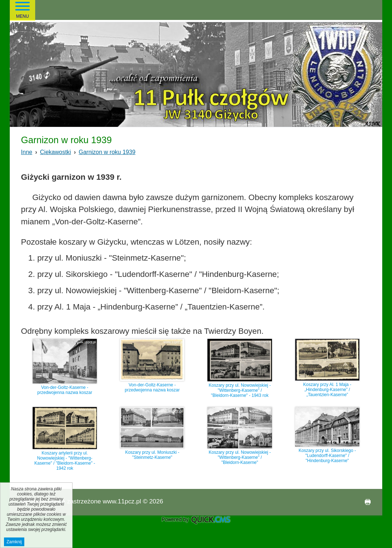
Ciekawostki (55, 152)
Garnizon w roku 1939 (107, 152)
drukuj (365, 502)
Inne (27, 152)
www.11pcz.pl (122, 501)
